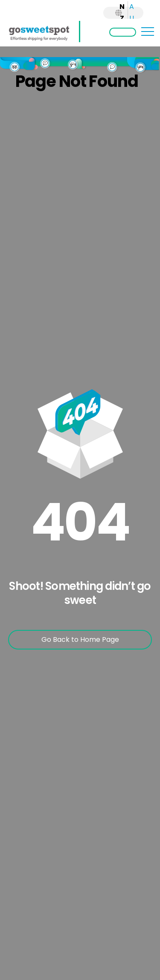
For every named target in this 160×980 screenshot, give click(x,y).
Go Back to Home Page (80, 639)
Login (123, 32)
